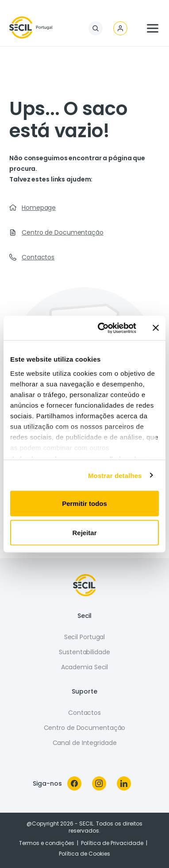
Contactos (38, 257)
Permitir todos (84, 503)
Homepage (39, 208)
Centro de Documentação (63, 232)
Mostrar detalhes (115, 475)
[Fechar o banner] (156, 328)
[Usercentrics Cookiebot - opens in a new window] (102, 328)
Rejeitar (84, 532)
